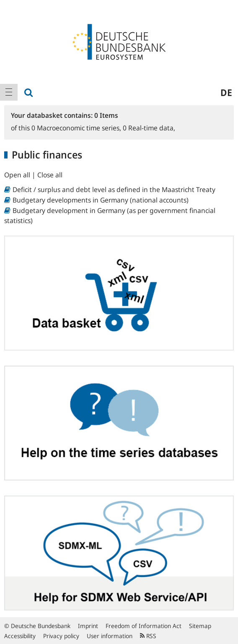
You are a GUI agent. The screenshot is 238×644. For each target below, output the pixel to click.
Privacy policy (61, 636)
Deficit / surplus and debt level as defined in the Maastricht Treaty (114, 190)
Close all (50, 175)
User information (110, 636)
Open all (18, 175)
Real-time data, (149, 128)
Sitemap (200, 626)
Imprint (88, 626)
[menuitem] (9, 92)
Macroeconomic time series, (77, 128)
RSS (148, 636)
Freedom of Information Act (144, 626)
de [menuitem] (226, 92)
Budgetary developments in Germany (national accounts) (101, 200)
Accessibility (20, 636)
